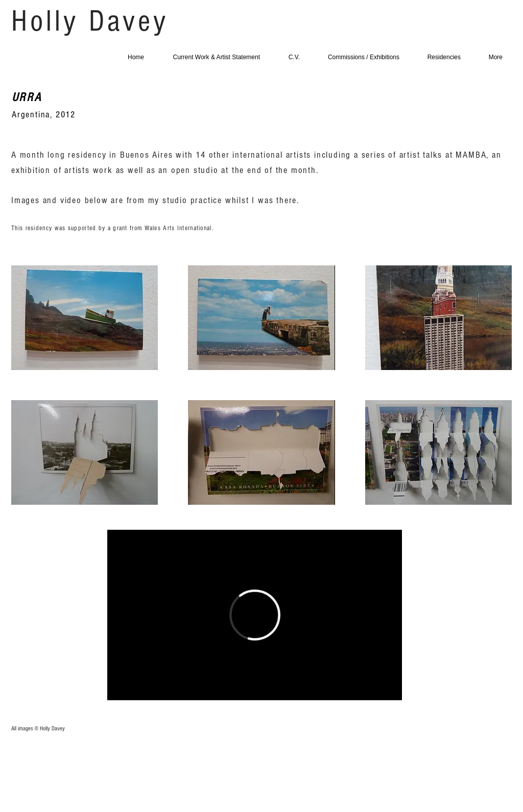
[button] (85, 318)
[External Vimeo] (255, 615)
